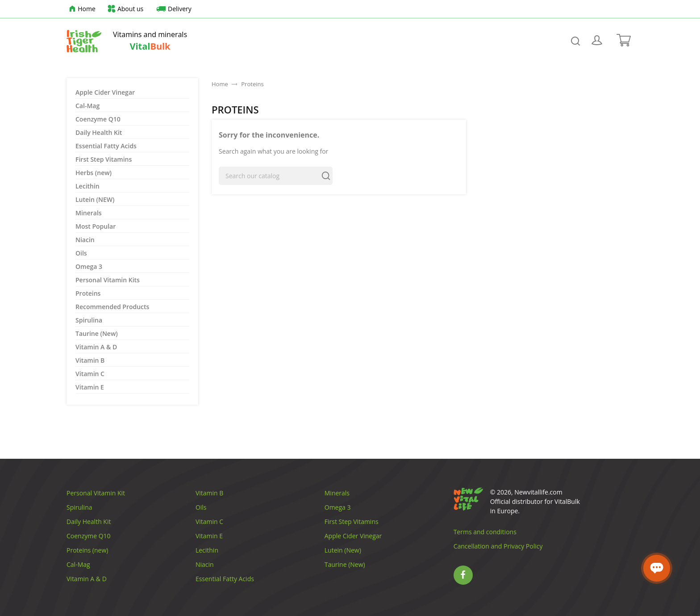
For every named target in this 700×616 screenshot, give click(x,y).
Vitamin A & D (96, 347)
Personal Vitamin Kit (96, 493)
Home (81, 9)
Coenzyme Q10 (98, 119)
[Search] (276, 176)
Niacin (85, 240)
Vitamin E (90, 387)
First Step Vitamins (104, 159)
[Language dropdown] (616, 9)
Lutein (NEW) (95, 199)
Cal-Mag (87, 106)
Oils (81, 253)
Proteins (88, 293)
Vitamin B (90, 360)
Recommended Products (112, 307)
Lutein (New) (343, 550)
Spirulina (89, 320)
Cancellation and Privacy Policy (498, 546)
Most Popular (96, 226)
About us (125, 9)
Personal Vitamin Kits (108, 280)
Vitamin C (90, 374)
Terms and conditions (485, 532)
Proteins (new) (87, 550)
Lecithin (87, 186)
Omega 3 (89, 266)
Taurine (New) (97, 333)
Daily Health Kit (99, 132)
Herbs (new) (94, 173)
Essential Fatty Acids (106, 146)
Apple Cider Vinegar (105, 92)
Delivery (173, 9)
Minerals (89, 213)
